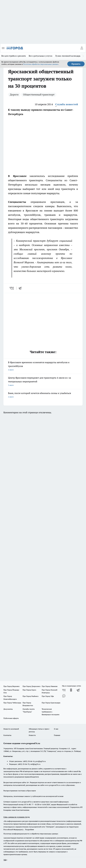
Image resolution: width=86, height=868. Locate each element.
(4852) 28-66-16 (29, 761)
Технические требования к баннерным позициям (51, 712)
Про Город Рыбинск (30, 696)
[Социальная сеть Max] (64, 696)
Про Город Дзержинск (31, 686)
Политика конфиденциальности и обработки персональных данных (31, 834)
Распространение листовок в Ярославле (20, 791)
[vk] (12, 288)
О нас (56, 729)
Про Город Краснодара (51, 703)
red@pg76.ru (35, 764)
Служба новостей (67, 104)
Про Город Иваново (50, 686)
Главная (57, 735)
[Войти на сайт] (82, 48)
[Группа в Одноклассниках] (71, 690)
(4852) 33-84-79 (24, 764)
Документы (8, 709)
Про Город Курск (29, 690)
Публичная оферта (11, 718)
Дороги (14, 95)
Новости (32, 735)
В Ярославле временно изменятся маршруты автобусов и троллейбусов (43, 366)
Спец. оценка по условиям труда (17, 817)
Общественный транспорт (39, 95)
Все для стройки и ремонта (14, 56)
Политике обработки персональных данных (41, 64)
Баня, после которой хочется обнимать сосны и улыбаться (43, 395)
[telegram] (21, 288)
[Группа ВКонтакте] (64, 690)
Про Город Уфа (48, 696)
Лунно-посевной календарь (68, 56)
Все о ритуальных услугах (41, 56)
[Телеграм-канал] (78, 690)
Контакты (7, 735)
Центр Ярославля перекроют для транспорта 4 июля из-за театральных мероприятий (43, 382)
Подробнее (29, 829)
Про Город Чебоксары (12, 703)
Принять (76, 64)
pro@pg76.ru (41, 761)
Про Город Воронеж (12, 686)
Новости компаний (11, 729)
